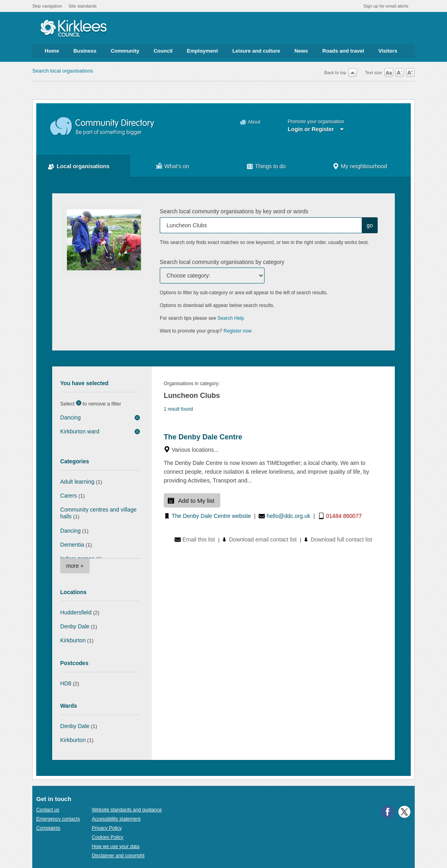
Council (163, 51)
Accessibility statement (116, 819)
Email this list (199, 539)
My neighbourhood (364, 166)
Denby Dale (75, 626)
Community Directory (103, 127)
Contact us (48, 810)
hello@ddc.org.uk (288, 516)
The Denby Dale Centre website (211, 516)
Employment (202, 51)
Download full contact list (341, 539)
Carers (69, 496)
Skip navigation (47, 6)
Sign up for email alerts (386, 6)
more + (75, 566)
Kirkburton (73, 640)
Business (85, 51)
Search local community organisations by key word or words (234, 211)
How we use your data (116, 846)
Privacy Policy (107, 828)
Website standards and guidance (127, 810)
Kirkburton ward (80, 431)
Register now (238, 331)
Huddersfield (76, 612)
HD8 (66, 683)
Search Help (231, 318)
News (301, 51)
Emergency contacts (58, 819)
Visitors (388, 51)
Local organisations (83, 166)
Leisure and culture (256, 51)
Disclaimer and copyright (118, 856)
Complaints (48, 828)
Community (125, 51)
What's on (177, 166)
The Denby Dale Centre (203, 437)
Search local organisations (63, 71)
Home (52, 51)
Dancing (70, 417)
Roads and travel (343, 51)
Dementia (72, 545)
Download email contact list (263, 539)
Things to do (270, 166)
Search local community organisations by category (222, 262)
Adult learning (77, 482)
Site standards (83, 6)
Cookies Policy (107, 837)
